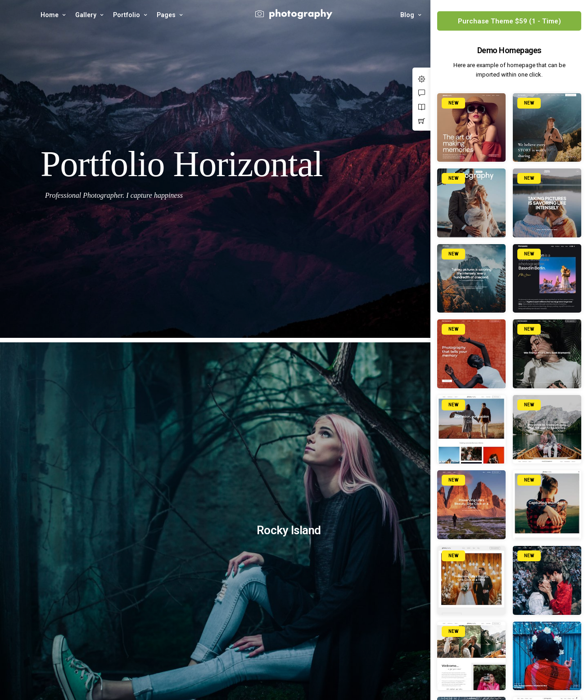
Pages (166, 15)
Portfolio (127, 15)
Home (50, 15)
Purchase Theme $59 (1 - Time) (509, 21)
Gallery (86, 15)
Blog (407, 15)
